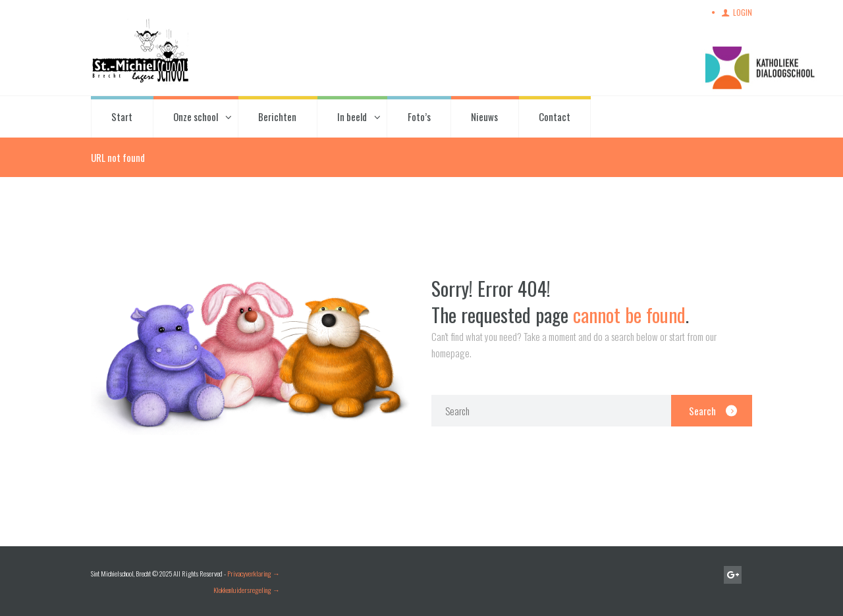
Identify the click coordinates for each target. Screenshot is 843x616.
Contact (555, 116)
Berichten (277, 116)
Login (743, 12)
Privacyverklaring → (254, 573)
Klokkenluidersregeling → (247, 590)
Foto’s (419, 116)
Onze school (196, 116)
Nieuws (484, 116)
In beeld (352, 116)
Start (122, 116)
